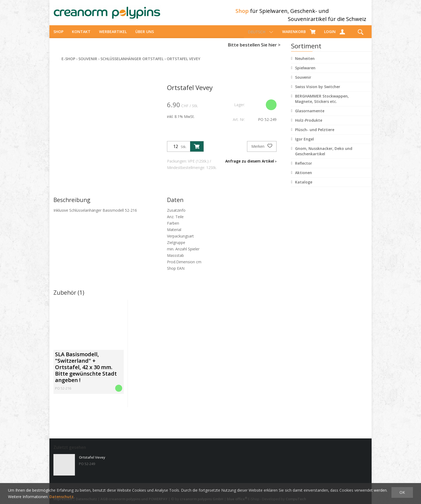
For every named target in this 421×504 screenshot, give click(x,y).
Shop (58, 36)
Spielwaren (305, 73)
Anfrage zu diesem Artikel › (251, 166)
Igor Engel (304, 144)
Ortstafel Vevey (184, 64)
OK (402, 492)
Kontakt (81, 36)
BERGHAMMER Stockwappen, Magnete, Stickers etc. (322, 104)
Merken (262, 151)
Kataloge (304, 187)
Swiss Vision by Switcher (318, 91)
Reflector (304, 168)
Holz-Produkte (309, 125)
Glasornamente (310, 116)
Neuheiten (305, 63)
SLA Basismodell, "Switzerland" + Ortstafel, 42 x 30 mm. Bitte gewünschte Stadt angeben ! (86, 372)
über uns (145, 36)
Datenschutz (61, 497)
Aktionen (304, 177)
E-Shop (68, 64)
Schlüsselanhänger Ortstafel (132, 64)
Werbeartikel (113, 36)
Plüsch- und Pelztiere (315, 134)
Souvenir (303, 82)
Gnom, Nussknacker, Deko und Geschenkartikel (324, 156)
